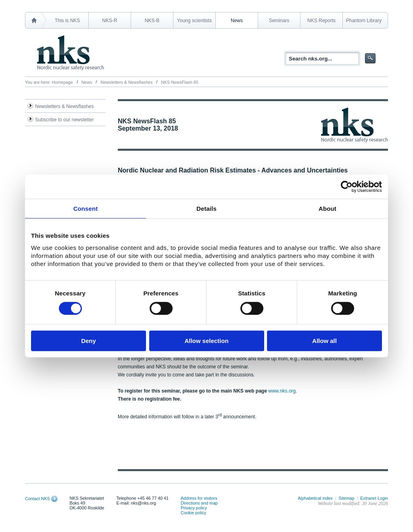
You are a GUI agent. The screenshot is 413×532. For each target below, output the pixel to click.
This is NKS (68, 21)
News (237, 21)
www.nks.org (282, 391)
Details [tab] (206, 209)
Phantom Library (364, 21)
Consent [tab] (86, 209)
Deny (89, 341)
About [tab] (327, 209)
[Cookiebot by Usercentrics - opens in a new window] (347, 187)
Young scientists (194, 21)
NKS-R (110, 21)
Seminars (279, 21)
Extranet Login (374, 498)
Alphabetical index (315, 498)
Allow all (324, 341)
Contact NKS (38, 499)
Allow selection (206, 341)
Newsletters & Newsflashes (126, 82)
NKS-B (152, 21)
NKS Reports (321, 21)
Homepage (63, 82)
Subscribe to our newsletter (64, 120)
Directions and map (199, 503)
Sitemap (347, 498)
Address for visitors (199, 498)
